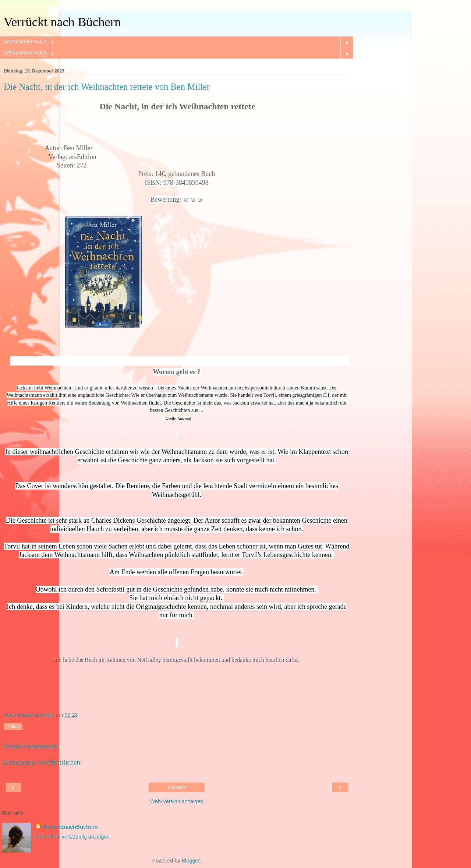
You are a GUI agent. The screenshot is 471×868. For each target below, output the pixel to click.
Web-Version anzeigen (177, 801)
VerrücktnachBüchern (70, 827)
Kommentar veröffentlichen (42, 762)
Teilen (13, 727)
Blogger (191, 861)
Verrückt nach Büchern (62, 22)
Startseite (177, 787)
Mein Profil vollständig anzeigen (72, 837)
